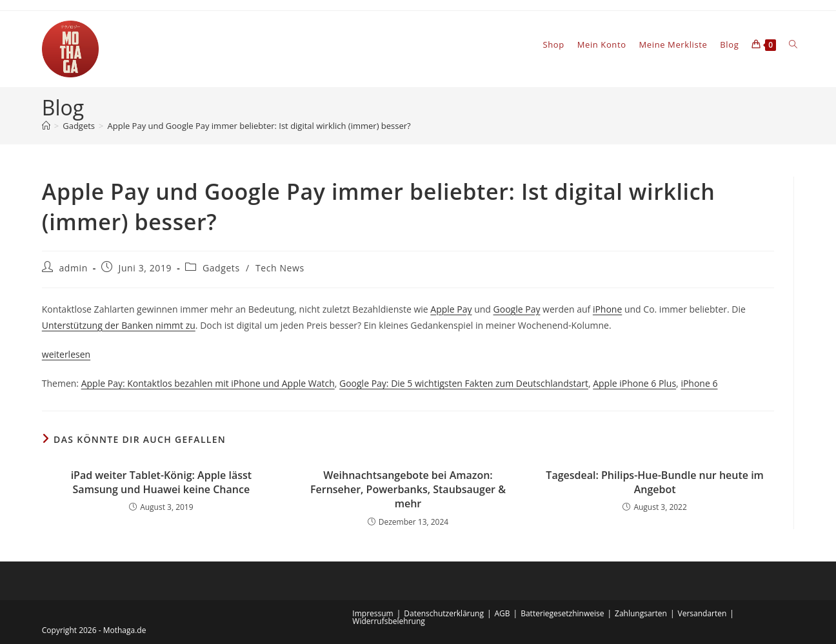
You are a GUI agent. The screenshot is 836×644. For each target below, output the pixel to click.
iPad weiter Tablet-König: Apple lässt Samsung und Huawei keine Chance (161, 482)
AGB (503, 613)
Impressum (373, 613)
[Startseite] (46, 126)
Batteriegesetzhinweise (562, 613)
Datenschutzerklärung (444, 613)
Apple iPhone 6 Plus (634, 383)
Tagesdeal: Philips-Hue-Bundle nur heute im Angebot (655, 482)
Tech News (280, 268)
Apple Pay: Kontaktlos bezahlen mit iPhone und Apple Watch (208, 383)
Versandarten (702, 613)
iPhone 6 (699, 383)
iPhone (607, 309)
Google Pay (517, 309)
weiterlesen (66, 354)
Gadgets (221, 268)
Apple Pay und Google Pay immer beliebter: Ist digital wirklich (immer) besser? (259, 126)
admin (73, 268)
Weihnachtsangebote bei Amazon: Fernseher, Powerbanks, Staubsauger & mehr (408, 490)
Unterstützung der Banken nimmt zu (119, 325)
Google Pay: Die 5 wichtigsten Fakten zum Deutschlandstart (464, 383)
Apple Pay (451, 309)
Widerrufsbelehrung (388, 621)
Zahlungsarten (641, 613)
